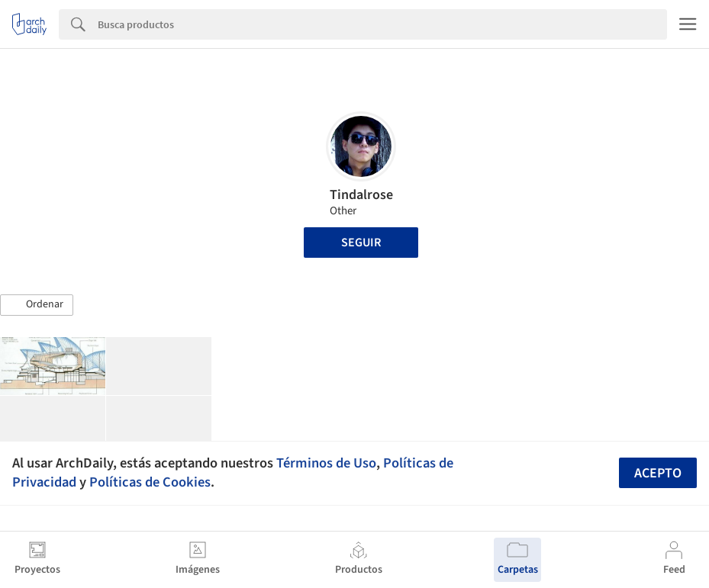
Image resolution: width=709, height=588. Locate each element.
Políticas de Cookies (150, 482)
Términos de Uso (326, 463)
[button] (37, 305)
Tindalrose (361, 195)
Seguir (361, 243)
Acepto (658, 473)
